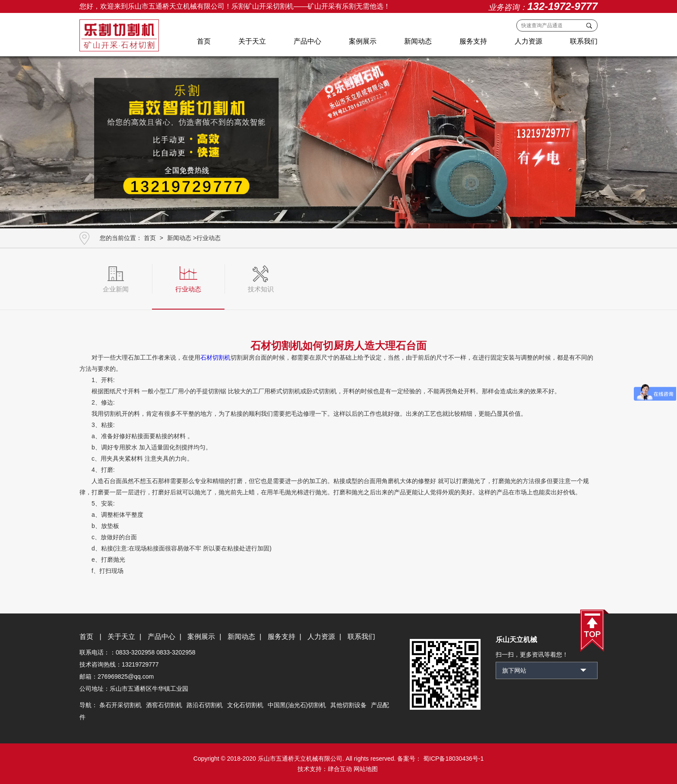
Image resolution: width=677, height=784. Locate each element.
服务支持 (473, 41)
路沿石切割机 (205, 705)
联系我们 (584, 41)
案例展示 (363, 41)
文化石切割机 (245, 705)
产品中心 (307, 41)
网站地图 (366, 769)
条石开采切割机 (120, 705)
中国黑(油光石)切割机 (297, 705)
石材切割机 (215, 357)
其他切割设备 (348, 705)
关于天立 (252, 41)
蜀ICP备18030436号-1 (452, 759)
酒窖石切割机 (164, 705)
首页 (204, 41)
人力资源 (528, 41)
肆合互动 (340, 769)
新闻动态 (418, 41)
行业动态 (209, 238)
